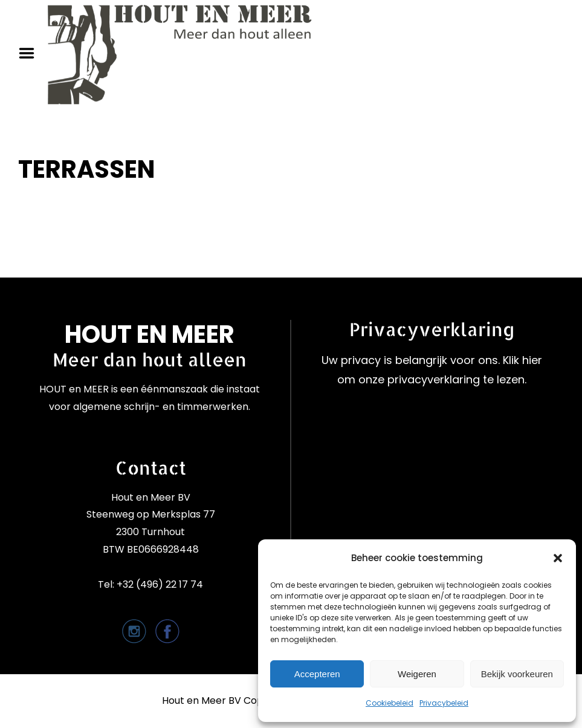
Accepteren (317, 674)
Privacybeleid (444, 703)
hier (532, 360)
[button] (558, 558)
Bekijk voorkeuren (517, 674)
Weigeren (417, 674)
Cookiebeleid (390, 703)
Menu (31, 53)
